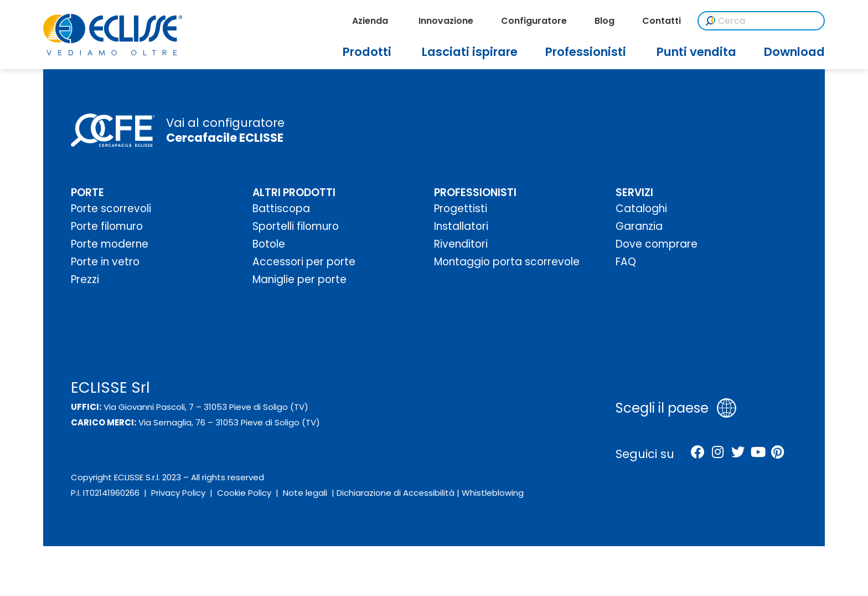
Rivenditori (461, 244)
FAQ (626, 262)
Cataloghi (641, 209)
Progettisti (461, 209)
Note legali (305, 493)
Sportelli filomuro (296, 226)
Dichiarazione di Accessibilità (396, 493)
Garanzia (639, 226)
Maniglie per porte (299, 279)
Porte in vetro (105, 262)
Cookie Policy (244, 493)
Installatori (461, 226)
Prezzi (85, 279)
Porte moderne (110, 244)
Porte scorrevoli (111, 209)
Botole (269, 244)
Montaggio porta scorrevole (507, 262)
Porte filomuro (107, 226)
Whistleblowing (493, 493)
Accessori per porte (304, 262)
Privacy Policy (178, 493)
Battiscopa (281, 209)
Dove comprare (657, 244)
